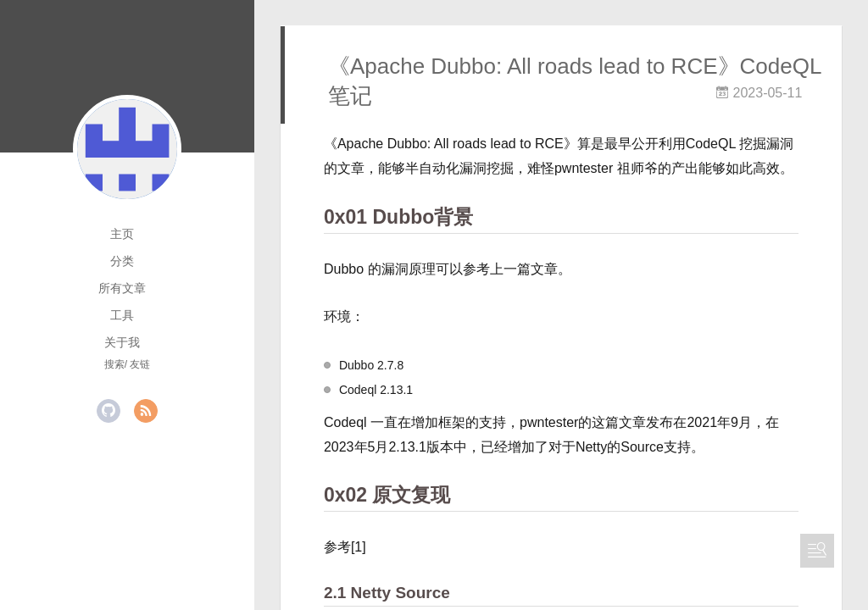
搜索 (114, 364)
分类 (122, 261)
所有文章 (122, 288)
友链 (140, 364)
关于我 (122, 342)
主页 (122, 234)
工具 (122, 315)
